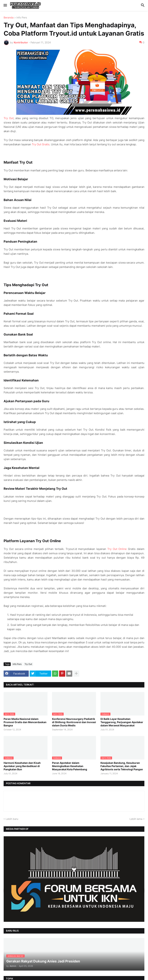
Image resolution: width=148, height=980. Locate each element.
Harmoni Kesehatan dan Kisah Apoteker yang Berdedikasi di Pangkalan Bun (22, 766)
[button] (5, 5)
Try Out (9, 118)
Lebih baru (12, 819)
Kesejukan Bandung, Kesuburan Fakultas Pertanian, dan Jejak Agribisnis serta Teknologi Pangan (122, 766)
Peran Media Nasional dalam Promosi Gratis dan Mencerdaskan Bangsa (25, 722)
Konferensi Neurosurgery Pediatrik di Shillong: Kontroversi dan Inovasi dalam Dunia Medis (74, 722)
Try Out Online (117, 549)
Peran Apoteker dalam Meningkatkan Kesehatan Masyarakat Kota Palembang (70, 766)
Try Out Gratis (41, 144)
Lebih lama (136, 819)
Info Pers (22, 18)
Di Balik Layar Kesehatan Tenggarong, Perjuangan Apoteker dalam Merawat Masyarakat (122, 722)
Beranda (9, 18)
